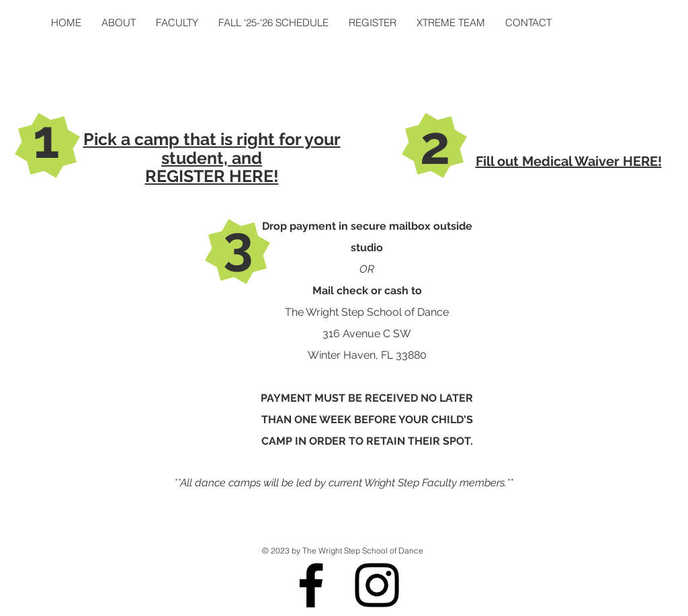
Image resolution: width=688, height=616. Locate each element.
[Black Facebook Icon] (311, 585)
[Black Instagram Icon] (377, 585)
